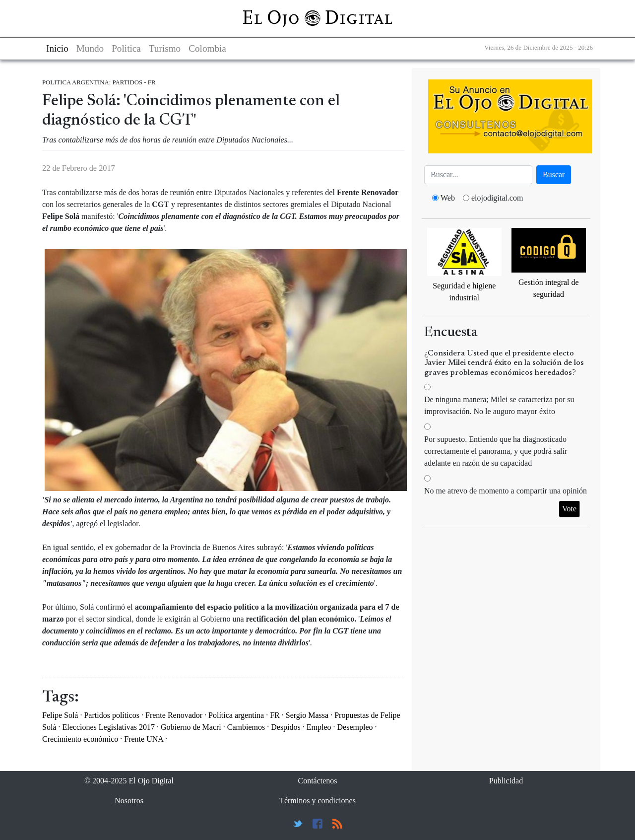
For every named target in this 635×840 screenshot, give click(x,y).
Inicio (57, 48)
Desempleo (355, 727)
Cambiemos (246, 727)
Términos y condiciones (317, 801)
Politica (126, 48)
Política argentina (236, 715)
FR (275, 715)
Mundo (90, 48)
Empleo (319, 727)
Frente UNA (144, 739)
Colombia (207, 48)
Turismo (165, 48)
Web (448, 198)
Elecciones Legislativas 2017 (108, 727)
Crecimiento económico (80, 739)
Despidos (286, 727)
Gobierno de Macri (191, 727)
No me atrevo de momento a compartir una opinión (506, 491)
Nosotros (129, 801)
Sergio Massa (307, 715)
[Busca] (478, 175)
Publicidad (506, 781)
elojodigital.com (497, 198)
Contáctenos (317, 781)
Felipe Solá (60, 715)
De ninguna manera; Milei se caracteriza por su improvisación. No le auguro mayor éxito (499, 405)
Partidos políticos (112, 715)
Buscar (554, 175)
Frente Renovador (174, 715)
